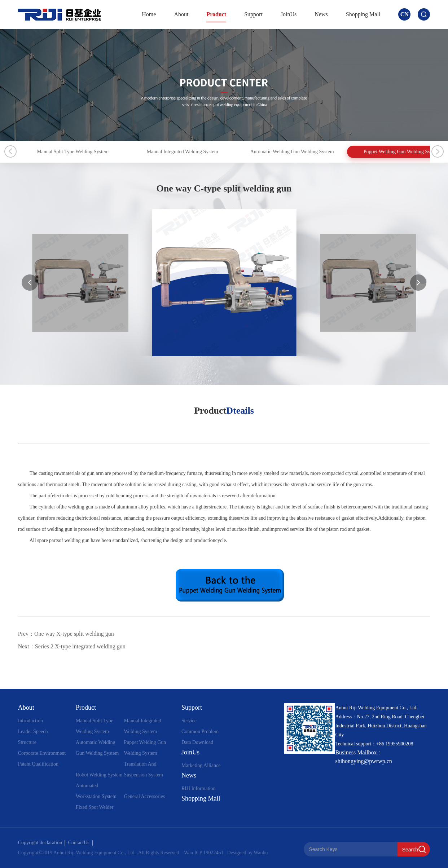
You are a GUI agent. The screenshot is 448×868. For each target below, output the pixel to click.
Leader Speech (33, 732)
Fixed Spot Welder (95, 807)
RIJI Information (198, 788)
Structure (27, 742)
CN (405, 14)
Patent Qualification (38, 764)
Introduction (30, 721)
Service (189, 721)
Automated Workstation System (96, 791)
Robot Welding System (99, 775)
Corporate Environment (42, 753)
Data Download (197, 742)
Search (410, 850)
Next (438, 151)
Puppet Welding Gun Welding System (145, 748)
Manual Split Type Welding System (88, 152)
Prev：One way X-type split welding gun (66, 634)
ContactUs (80, 843)
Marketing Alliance (201, 765)
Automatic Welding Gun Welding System (370, 152)
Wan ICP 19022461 (204, 853)
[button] (418, 283)
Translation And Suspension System (143, 769)
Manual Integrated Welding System (229, 152)
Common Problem (200, 732)
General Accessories (144, 796)
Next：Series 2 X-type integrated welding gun (72, 646)
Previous (10, 151)
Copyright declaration (42, 843)
